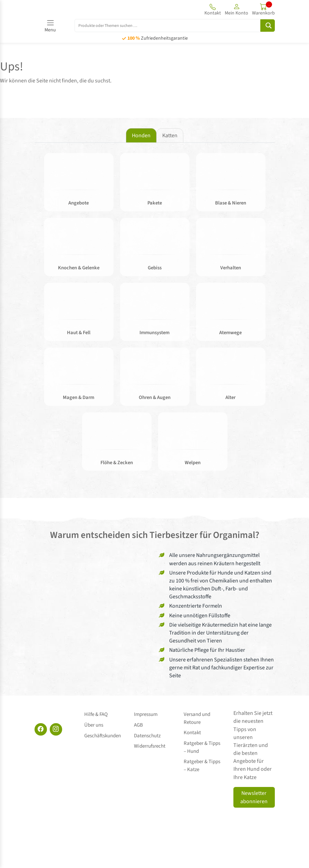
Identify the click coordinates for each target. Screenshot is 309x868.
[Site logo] (73, 9)
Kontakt (192, 731)
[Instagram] (56, 732)
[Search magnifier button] (268, 26)
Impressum (146, 715)
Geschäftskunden (103, 731)
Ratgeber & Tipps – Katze (204, 758)
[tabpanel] (155, 317)
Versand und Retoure (197, 719)
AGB (138, 723)
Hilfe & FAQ (96, 715)
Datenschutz (147, 731)
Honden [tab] (141, 136)
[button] (236, 9)
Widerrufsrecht (150, 739)
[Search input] (171, 25)
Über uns (94, 723)
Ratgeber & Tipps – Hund (204, 743)
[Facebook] (41, 732)
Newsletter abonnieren (254, 800)
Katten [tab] (170, 136)
